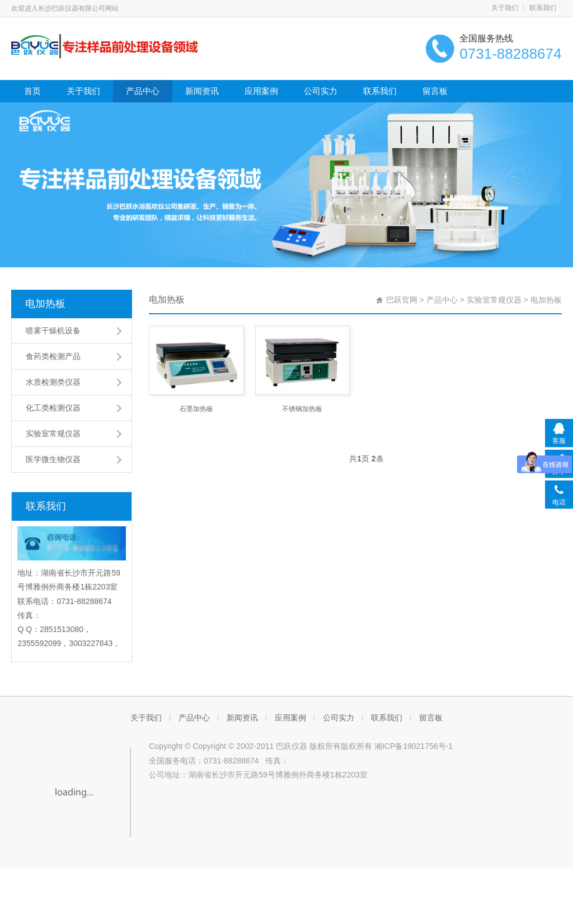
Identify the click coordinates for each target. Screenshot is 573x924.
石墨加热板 (196, 409)
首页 (32, 91)
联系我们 (543, 8)
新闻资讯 (202, 91)
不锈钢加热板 (302, 409)
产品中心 (143, 91)
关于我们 (505, 8)
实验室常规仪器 (494, 300)
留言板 (435, 91)
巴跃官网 (402, 300)
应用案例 (261, 91)
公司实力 (321, 91)
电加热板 (45, 304)
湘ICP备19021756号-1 (414, 746)
